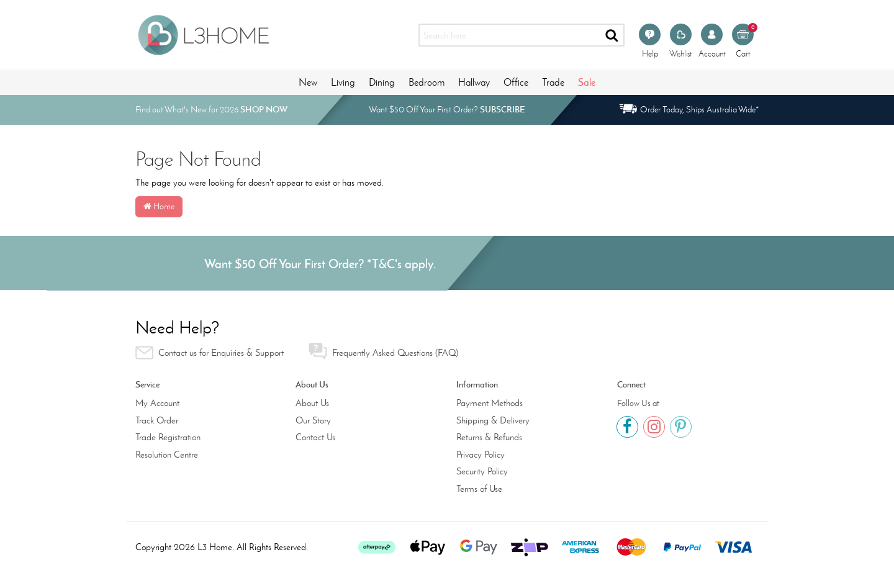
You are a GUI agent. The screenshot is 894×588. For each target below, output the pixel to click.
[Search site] (612, 35)
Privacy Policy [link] (481, 455)
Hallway (474, 82)
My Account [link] (157, 403)
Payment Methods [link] (490, 403)
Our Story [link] (313, 420)
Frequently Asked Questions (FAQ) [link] (383, 351)
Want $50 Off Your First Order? (447, 110)
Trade (553, 82)
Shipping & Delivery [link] (493, 420)
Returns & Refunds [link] (489, 437)
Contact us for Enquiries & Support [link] (210, 353)
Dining (382, 82)
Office (516, 82)
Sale (587, 82)
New (308, 82)
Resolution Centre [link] (167, 455)
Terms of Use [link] (479, 489)
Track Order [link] (157, 420)
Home (159, 206)
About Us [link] (312, 403)
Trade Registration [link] (168, 437)
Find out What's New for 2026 (211, 110)
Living (343, 82)
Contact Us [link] (315, 437)
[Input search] (509, 35)
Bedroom (427, 82)
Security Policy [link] (482, 471)
